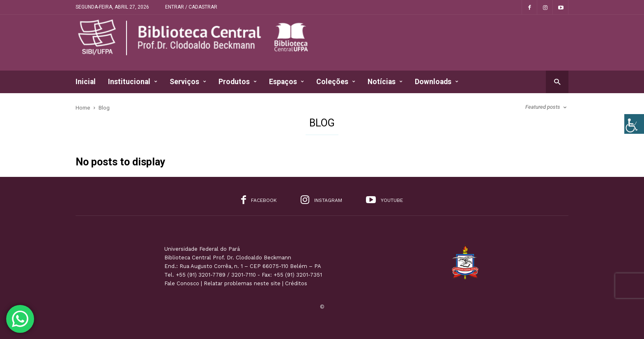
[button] (557, 81)
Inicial (86, 82)
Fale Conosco (182, 283)
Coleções (336, 82)
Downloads (437, 82)
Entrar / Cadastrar (191, 7)
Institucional (133, 82)
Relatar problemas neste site (242, 283)
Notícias (385, 82)
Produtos (238, 82)
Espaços (286, 82)
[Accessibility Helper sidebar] (634, 124)
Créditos (296, 283)
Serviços (188, 82)
